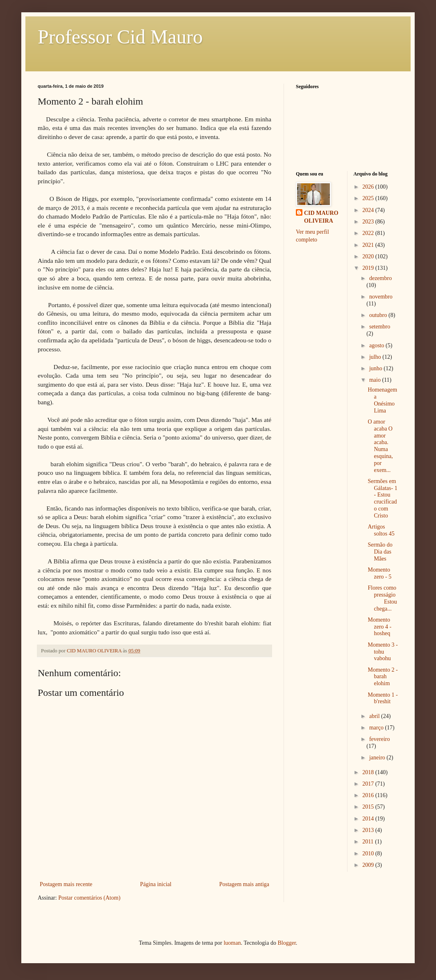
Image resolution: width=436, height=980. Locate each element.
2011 (369, 842)
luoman (232, 943)
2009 (369, 865)
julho (376, 357)
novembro (381, 297)
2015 (369, 807)
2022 (369, 233)
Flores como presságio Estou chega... (382, 598)
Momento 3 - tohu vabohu (383, 652)
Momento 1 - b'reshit (383, 698)
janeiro (378, 758)
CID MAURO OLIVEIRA (321, 217)
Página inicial (156, 884)
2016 (369, 795)
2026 (369, 187)
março (377, 728)
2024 (369, 210)
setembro (380, 327)
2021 (369, 245)
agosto (377, 345)
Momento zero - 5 (379, 573)
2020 (369, 256)
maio (376, 380)
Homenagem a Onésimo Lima (382, 400)
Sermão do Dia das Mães (380, 552)
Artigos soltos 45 (381, 530)
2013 (369, 830)
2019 (369, 268)
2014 (369, 819)
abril (375, 716)
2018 (369, 772)
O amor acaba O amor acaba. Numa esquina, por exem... (380, 446)
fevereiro (380, 739)
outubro (379, 315)
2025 (369, 198)
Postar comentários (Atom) (89, 898)
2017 (369, 784)
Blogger (286, 943)
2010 (369, 854)
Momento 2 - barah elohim (383, 677)
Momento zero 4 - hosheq (379, 627)
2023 (369, 222)
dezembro (380, 278)
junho (376, 368)
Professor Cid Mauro (120, 37)
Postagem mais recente (66, 884)
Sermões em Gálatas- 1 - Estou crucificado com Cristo (382, 498)
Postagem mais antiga (244, 884)
